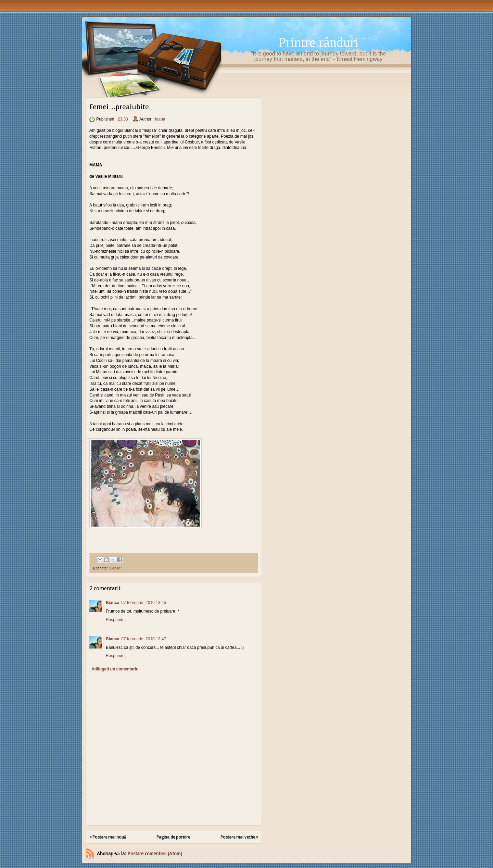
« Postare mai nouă (108, 837)
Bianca (112, 603)
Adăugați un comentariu (115, 669)
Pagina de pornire (173, 837)
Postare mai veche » (239, 837)
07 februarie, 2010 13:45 (144, 603)
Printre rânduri (318, 42)
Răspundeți (116, 620)
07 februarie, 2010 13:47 (144, 639)
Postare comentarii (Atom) (155, 854)
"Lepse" (115, 568)
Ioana (160, 119)
